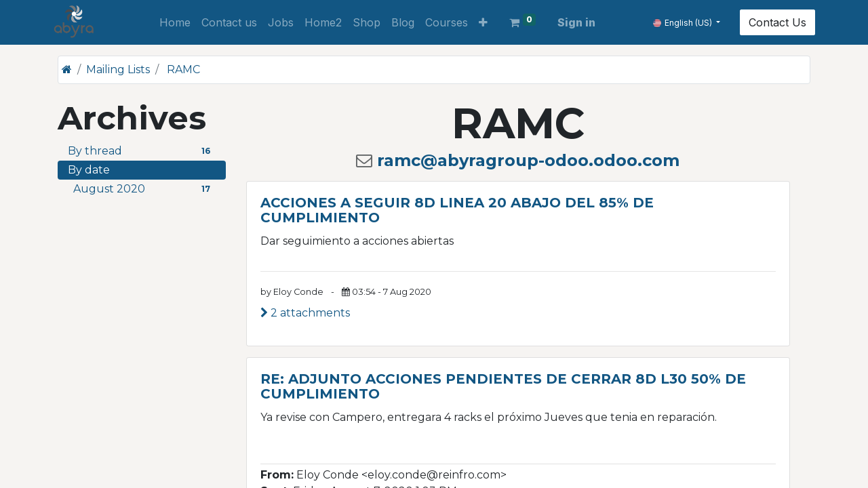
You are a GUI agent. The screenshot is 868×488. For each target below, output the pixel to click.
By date (89, 170)
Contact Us (773, 22)
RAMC (183, 69)
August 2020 (144, 189)
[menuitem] (175, 22)
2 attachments (305, 313)
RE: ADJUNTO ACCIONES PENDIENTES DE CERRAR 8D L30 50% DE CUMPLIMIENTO (503, 386)
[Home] (67, 69)
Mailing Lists (118, 69)
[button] (483, 22)
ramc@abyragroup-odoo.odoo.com (528, 160)
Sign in (576, 22)
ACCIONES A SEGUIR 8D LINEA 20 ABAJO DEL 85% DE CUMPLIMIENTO (457, 210)
